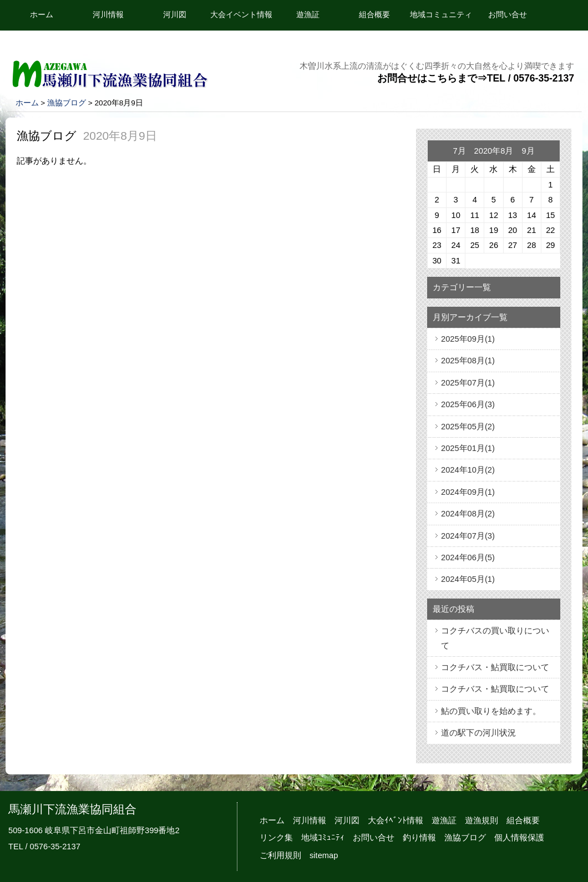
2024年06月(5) (468, 557)
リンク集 (276, 838)
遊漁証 (308, 15)
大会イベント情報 (241, 15)
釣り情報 (419, 838)
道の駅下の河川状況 (478, 733)
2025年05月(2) (468, 427)
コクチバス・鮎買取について (495, 667)
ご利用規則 (280, 855)
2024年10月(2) (468, 470)
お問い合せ (508, 15)
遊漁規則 (481, 820)
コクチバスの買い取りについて (495, 638)
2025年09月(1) (468, 339)
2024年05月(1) (468, 579)
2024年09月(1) (468, 492)
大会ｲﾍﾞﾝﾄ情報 (396, 820)
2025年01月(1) (468, 448)
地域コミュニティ (441, 15)
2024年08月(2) (468, 514)
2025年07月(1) (468, 383)
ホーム (42, 15)
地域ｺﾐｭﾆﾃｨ (323, 838)
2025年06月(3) (468, 404)
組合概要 (374, 15)
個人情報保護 (519, 838)
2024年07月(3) (468, 536)
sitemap (324, 855)
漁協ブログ (67, 103)
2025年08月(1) (468, 361)
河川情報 (108, 15)
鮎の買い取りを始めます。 (491, 711)
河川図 (175, 15)
